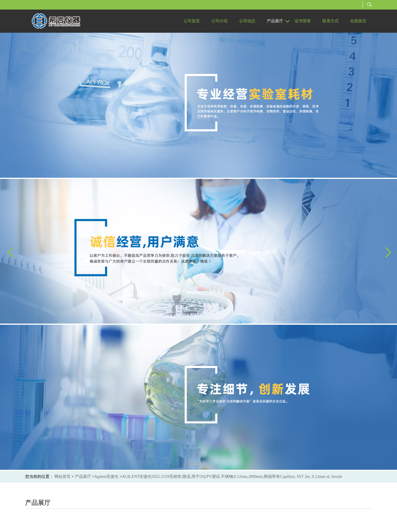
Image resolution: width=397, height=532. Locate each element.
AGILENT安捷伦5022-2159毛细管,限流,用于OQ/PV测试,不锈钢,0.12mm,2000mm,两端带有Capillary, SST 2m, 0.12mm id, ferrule (232, 477)
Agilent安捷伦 (106, 477)
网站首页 (62, 477)
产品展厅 (83, 477)
